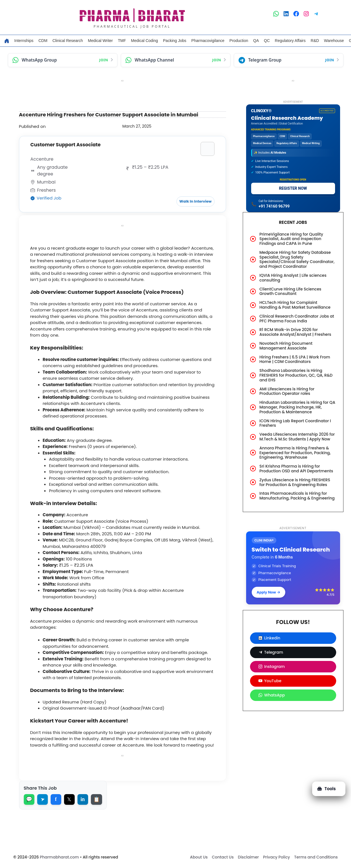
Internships (24, 41)
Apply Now (269, 592)
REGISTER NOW (293, 188)
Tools (327, 789)
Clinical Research (68, 41)
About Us (199, 857)
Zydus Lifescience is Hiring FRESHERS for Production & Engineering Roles (295, 482)
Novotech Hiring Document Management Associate (286, 346)
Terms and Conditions (316, 857)
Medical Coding (144, 41)
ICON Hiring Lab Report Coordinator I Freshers (295, 423)
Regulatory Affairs (290, 41)
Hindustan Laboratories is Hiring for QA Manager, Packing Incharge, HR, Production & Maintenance (297, 407)
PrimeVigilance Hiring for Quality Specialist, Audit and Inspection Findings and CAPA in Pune (291, 239)
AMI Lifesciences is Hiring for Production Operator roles (287, 391)
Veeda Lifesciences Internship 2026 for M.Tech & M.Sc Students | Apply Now (297, 437)
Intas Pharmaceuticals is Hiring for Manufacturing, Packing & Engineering (297, 496)
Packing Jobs (175, 41)
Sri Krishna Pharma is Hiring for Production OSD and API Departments (296, 469)
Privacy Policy (276, 857)
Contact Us (223, 857)
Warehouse (334, 41)
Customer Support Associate (66, 145)
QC (267, 41)
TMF (122, 41)
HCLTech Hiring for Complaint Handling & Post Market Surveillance (295, 305)
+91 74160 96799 (274, 206)
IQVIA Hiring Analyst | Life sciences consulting (293, 278)
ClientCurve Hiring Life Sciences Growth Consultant (290, 291)
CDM (43, 41)
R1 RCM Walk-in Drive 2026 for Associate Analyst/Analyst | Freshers (295, 332)
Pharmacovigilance (208, 41)
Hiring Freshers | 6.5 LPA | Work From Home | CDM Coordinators (295, 359)
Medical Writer (100, 41)
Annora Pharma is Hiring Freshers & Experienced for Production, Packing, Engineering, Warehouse (295, 453)
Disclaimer (248, 857)
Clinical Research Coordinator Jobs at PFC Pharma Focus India (297, 319)
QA (256, 41)
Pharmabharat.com (59, 857)
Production (239, 41)
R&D (315, 41)
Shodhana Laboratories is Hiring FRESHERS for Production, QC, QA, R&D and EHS (296, 375)
